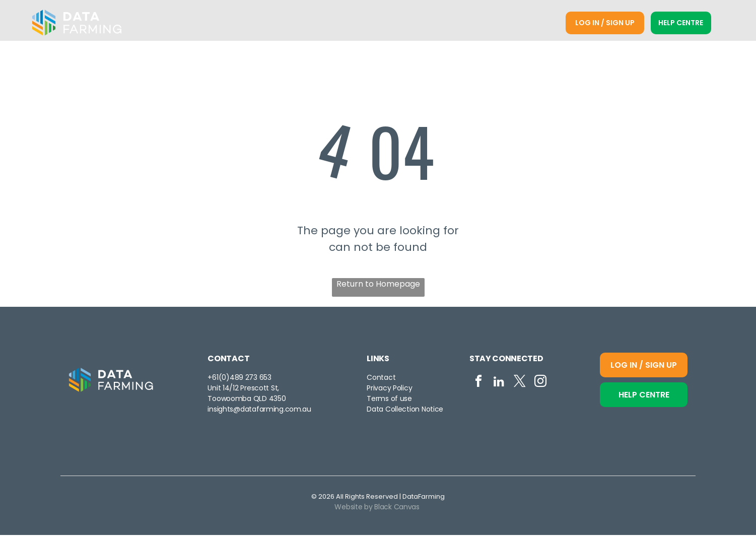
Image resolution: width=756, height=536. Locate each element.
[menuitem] (243, 23)
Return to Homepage (378, 285)
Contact (381, 378)
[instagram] (540, 384)
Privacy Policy (389, 389)
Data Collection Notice (405, 410)
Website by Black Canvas (377, 508)
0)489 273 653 (246, 378)
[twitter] (520, 384)
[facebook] (478, 384)
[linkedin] (499, 384)
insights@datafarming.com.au (259, 410)
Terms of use (389, 399)
